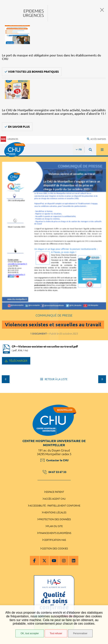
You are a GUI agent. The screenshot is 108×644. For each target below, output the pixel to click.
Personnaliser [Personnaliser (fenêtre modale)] (80, 633)
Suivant (102, 379)
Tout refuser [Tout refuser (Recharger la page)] (56, 633)
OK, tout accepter (30, 633)
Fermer (102, 10)
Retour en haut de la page (102, 391)
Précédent (6, 379)
